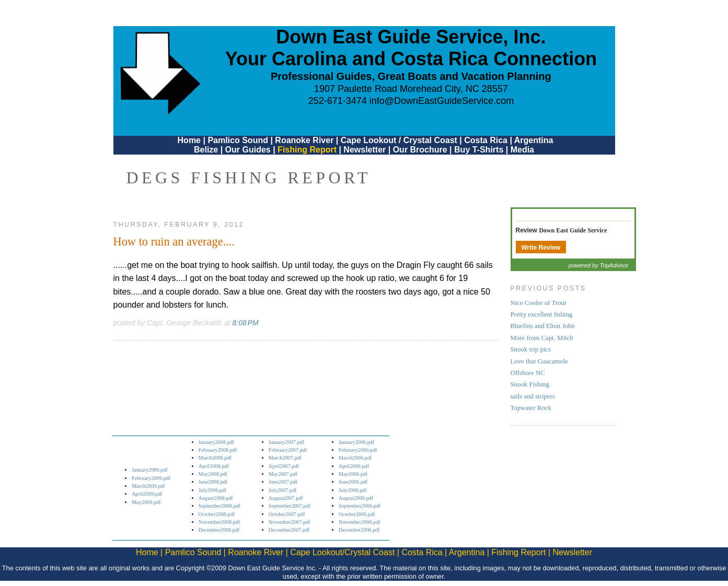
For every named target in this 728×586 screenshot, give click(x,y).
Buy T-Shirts (479, 150)
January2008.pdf (217, 442)
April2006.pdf (354, 466)
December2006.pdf (359, 530)
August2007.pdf (286, 498)
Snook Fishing (530, 384)
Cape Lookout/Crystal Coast (342, 552)
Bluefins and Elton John (543, 326)
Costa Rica (486, 140)
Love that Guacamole (539, 361)
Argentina (534, 140)
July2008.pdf (213, 490)
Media (522, 150)
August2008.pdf (216, 498)
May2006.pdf (353, 474)
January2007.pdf (287, 442)
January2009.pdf (150, 470)
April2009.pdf (147, 494)
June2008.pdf (213, 482)
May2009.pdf (146, 502)
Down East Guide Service (573, 230)
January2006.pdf (357, 442)
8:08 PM (246, 323)
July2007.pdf (283, 490)
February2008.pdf (218, 450)
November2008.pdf (219, 522)
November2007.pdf (290, 522)
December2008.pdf (219, 530)
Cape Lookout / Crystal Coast (399, 140)
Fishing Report (308, 150)
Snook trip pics (531, 349)
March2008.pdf (215, 458)
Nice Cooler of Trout (539, 303)
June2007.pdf (283, 482)
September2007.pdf (290, 506)
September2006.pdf (360, 506)
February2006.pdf (358, 450)
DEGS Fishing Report (249, 178)
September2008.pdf (219, 506)
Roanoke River (304, 140)
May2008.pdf (213, 474)
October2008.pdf (217, 514)
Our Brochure (420, 150)
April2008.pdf (214, 466)
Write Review (541, 248)
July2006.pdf (353, 490)
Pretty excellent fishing (542, 314)
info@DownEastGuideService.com (442, 101)
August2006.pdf (356, 498)
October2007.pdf (287, 514)
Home (189, 140)
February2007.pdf (288, 450)
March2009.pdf (148, 486)
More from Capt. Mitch (542, 338)
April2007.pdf (284, 466)
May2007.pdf (283, 474)
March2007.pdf (285, 458)
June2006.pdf (353, 482)
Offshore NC (528, 373)
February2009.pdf (151, 478)
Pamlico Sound (238, 140)
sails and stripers (533, 396)
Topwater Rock (531, 408)
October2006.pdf (357, 514)
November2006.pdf (360, 522)
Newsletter (365, 150)
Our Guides (248, 150)
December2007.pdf (289, 530)
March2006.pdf (355, 458)
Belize (206, 150)
